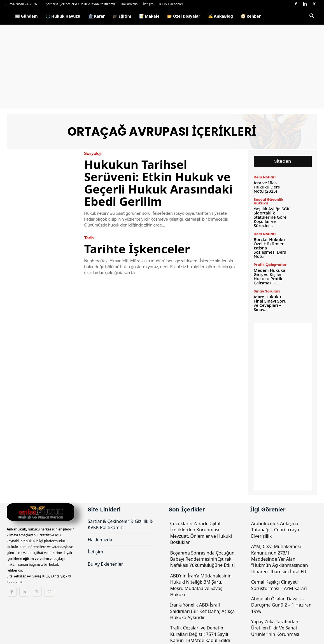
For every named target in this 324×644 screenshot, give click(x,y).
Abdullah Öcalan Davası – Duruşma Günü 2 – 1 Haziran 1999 (281, 605)
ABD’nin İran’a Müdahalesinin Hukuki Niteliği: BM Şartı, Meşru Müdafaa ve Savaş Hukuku (201, 585)
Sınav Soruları (267, 291)
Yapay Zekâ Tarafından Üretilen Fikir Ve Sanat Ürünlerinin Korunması (275, 628)
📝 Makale (149, 16)
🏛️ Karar (97, 16)
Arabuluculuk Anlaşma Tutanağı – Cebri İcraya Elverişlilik (275, 530)
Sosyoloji (93, 154)
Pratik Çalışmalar (270, 265)
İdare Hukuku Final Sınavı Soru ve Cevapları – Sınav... (270, 303)
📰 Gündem (26, 16)
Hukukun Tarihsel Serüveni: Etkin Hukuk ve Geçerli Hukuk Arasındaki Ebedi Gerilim (158, 183)
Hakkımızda (129, 4)
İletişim (148, 4)
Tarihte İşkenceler (137, 249)
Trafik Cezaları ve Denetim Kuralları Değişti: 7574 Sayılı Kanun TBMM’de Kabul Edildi (200, 634)
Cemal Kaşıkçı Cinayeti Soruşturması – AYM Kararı (279, 585)
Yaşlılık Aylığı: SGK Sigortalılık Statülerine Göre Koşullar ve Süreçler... (272, 217)
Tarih (89, 238)
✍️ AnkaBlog (221, 16)
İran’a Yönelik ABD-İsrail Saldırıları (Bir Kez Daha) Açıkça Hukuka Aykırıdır (203, 611)
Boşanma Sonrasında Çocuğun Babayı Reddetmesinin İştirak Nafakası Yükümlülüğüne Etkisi (203, 559)
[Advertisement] (162, 67)
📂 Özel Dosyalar (184, 16)
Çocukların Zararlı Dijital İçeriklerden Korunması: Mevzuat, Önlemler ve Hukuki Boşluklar (201, 533)
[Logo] (8, 16)
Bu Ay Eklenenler (171, 4)
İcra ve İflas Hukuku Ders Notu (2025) (267, 187)
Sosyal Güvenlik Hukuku (269, 201)
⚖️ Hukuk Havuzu (63, 16)
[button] (312, 17)
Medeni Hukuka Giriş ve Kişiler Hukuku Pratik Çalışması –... (270, 276)
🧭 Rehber (251, 16)
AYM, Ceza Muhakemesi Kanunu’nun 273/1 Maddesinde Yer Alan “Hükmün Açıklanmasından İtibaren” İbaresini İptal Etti (280, 559)
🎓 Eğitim (122, 16)
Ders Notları (265, 177)
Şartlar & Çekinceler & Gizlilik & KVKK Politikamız (81, 4)
